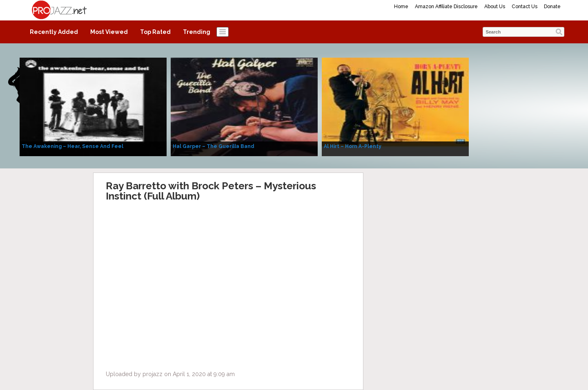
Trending (197, 32)
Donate (552, 7)
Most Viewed (109, 32)
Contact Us (525, 7)
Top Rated (155, 32)
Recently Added (54, 32)
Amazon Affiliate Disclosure (446, 7)
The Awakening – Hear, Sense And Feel (72, 146)
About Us (495, 7)
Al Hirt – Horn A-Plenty (353, 146)
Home (401, 7)
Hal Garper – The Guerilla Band (214, 146)
